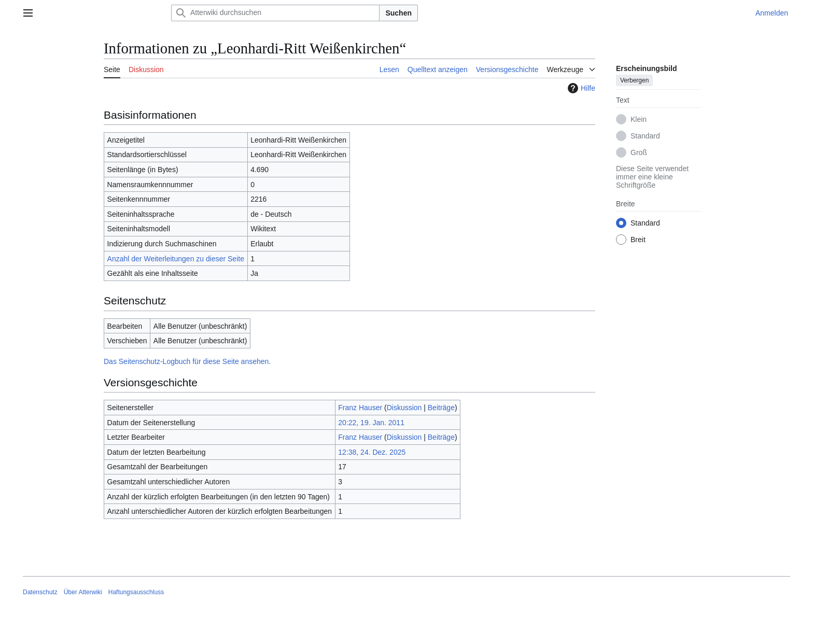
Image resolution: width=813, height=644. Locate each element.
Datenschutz (40, 592)
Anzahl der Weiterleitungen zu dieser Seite (176, 259)
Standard (645, 136)
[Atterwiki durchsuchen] (275, 13)
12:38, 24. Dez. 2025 (372, 452)
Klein (639, 119)
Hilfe (580, 88)
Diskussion (404, 408)
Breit (638, 240)
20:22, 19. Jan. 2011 (371, 423)
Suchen (398, 13)
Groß (639, 152)
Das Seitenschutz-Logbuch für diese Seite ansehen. (187, 361)
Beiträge (441, 408)
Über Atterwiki (83, 592)
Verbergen (634, 80)
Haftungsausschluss (136, 592)
